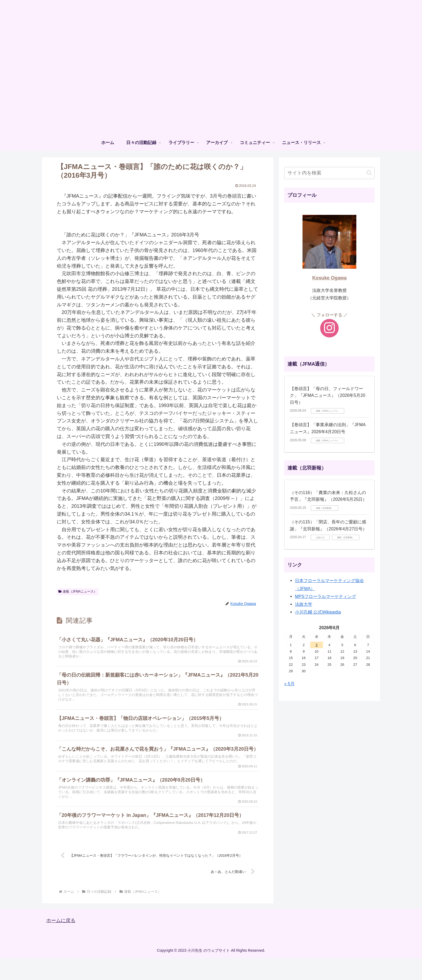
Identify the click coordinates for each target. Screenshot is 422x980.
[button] (369, 173)
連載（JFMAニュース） (78, 591)
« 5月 (289, 684)
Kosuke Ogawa (329, 278)
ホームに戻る (61, 942)
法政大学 (304, 604)
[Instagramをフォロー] (329, 328)
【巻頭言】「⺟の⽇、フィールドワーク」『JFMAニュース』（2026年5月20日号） (328, 395)
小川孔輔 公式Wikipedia (318, 612)
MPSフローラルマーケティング (326, 596)
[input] (329, 173)
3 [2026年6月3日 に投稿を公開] (317, 645)
